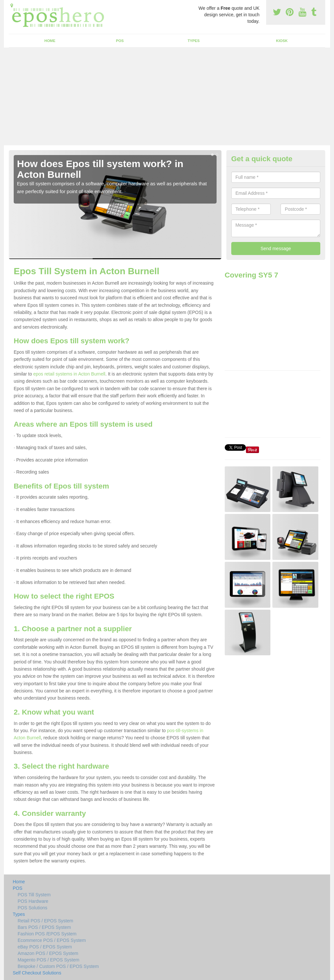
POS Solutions (32, 908)
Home (50, 41)
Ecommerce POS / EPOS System (52, 940)
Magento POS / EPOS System (48, 960)
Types (194, 41)
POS (120, 41)
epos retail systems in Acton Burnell (69, 374)
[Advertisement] (167, 96)
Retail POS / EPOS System (45, 921)
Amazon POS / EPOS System (48, 953)
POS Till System (34, 895)
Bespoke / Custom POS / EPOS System (58, 966)
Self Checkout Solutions (37, 973)
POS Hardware (33, 901)
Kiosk (282, 41)
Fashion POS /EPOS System (47, 934)
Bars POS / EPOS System (44, 927)
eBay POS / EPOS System (45, 947)
